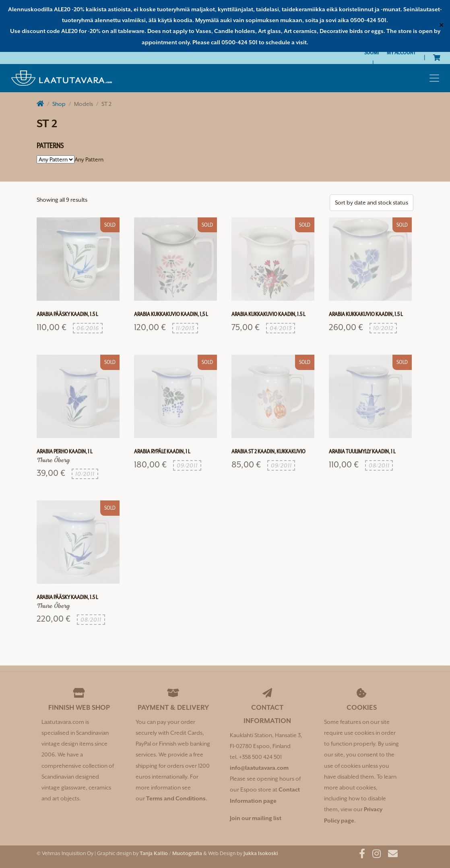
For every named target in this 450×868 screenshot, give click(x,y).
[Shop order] (372, 203)
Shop (59, 104)
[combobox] (89, 159)
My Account (401, 52)
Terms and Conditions (176, 798)
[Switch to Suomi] (372, 53)
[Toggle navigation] (434, 78)
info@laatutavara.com (259, 768)
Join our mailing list (256, 818)
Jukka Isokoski (261, 853)
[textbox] (89, 159)
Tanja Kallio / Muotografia (171, 853)
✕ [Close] (441, 26)
